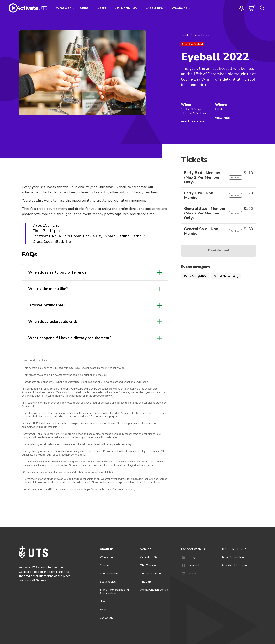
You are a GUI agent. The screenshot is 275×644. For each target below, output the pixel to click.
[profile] (241, 8)
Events (185, 35)
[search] (262, 8)
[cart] (252, 8)
